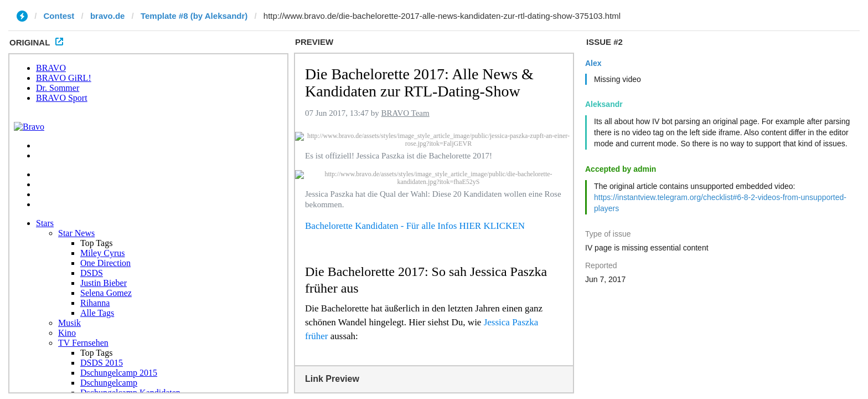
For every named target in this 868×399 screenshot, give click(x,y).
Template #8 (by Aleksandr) (194, 16)
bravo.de (108, 16)
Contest (59, 16)
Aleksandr (604, 104)
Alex (593, 63)
